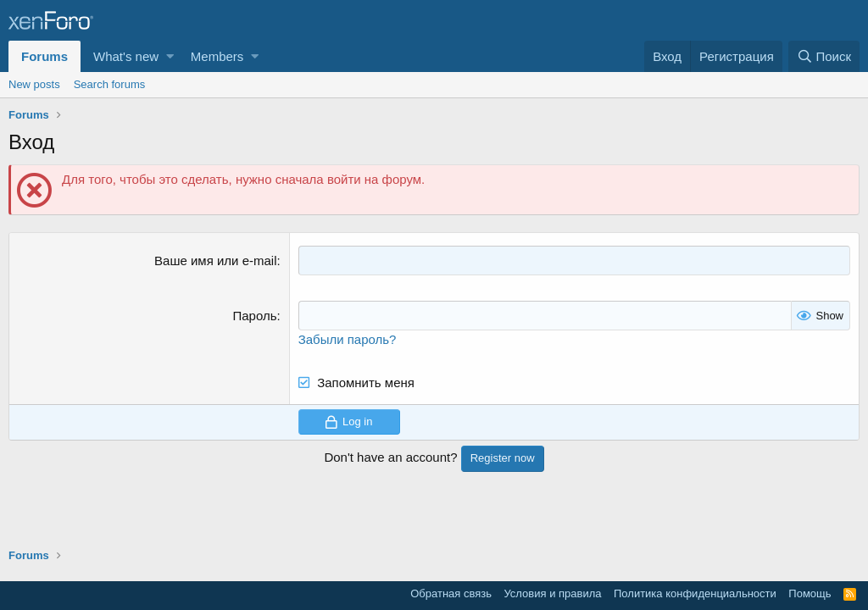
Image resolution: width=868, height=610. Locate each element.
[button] (170, 56)
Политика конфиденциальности (695, 593)
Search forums (110, 84)
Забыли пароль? (348, 339)
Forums (45, 56)
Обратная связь (451, 593)
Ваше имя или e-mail (215, 261)
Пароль (254, 316)
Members (217, 56)
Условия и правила (552, 593)
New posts (34, 84)
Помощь (810, 593)
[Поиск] (824, 56)
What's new (126, 56)
